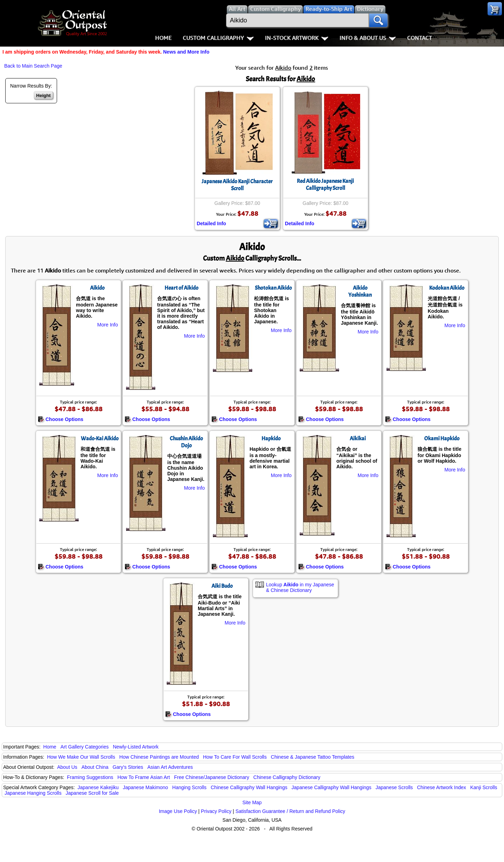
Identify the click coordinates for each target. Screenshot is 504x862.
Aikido (97, 288)
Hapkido (271, 439)
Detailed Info (211, 223)
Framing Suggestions (90, 777)
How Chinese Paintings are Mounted (159, 757)
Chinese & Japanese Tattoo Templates (313, 757)
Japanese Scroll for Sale (92, 793)
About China (95, 767)
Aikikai (358, 439)
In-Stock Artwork (297, 38)
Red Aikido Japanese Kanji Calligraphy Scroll (325, 185)
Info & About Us (368, 38)
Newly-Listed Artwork (136, 747)
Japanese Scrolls (394, 787)
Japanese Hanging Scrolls (33, 793)
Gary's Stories (128, 767)
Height (43, 95)
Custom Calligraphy (218, 38)
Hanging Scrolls (189, 787)
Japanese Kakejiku (98, 787)
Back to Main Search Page (33, 66)
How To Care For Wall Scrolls (235, 757)
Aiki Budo (222, 586)
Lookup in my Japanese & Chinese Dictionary (300, 587)
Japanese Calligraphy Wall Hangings (331, 787)
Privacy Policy (216, 811)
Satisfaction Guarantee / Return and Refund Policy (290, 811)
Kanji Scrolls (484, 787)
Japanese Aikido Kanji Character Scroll (237, 185)
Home (163, 38)
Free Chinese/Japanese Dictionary (212, 777)
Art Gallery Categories (85, 747)
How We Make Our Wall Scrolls (81, 757)
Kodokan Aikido (447, 288)
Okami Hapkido (442, 439)
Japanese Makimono (145, 787)
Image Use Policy (178, 811)
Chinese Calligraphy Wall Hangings (249, 787)
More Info (108, 325)
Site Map (252, 802)
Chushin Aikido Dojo (186, 442)
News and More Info (186, 52)
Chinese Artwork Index (442, 787)
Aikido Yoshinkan (360, 291)
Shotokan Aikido (273, 288)
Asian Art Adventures (170, 767)
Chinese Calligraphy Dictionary (287, 777)
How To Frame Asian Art (143, 777)
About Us (67, 767)
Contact (419, 38)
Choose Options (61, 419)
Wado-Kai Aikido (100, 439)
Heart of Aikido (181, 288)
